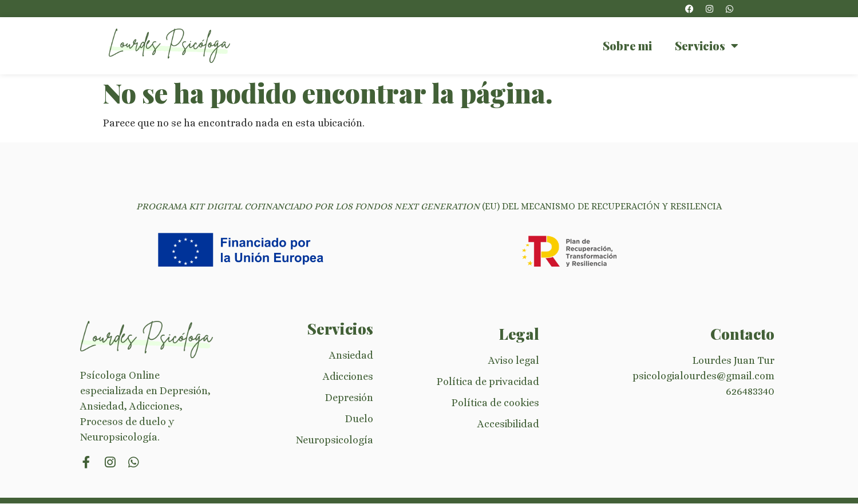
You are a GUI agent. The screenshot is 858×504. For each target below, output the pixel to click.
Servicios (707, 46)
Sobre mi (627, 45)
